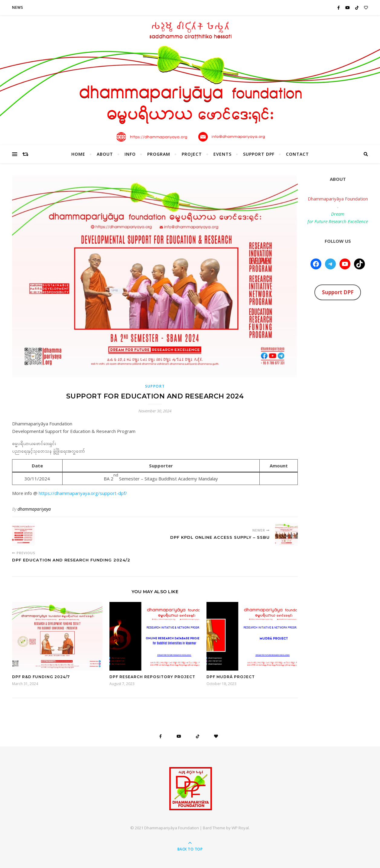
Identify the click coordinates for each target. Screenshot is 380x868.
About (105, 154)
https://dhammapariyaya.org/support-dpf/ (82, 493)
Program (159, 154)
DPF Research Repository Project (152, 677)
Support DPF (259, 154)
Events (222, 154)
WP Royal (240, 828)
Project (192, 154)
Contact (297, 154)
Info (130, 154)
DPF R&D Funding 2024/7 (41, 677)
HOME (78, 154)
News (18, 7)
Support (155, 386)
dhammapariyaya (34, 509)
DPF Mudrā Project (231, 677)
